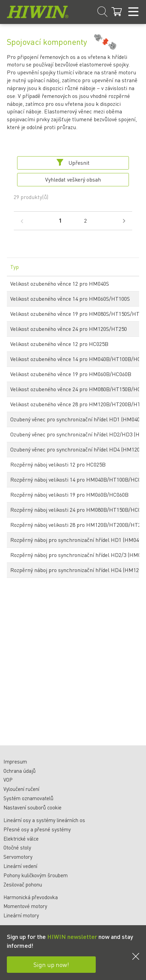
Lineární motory (21, 915)
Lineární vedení (20, 866)
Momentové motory (25, 906)
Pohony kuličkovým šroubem (36, 875)
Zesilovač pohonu (23, 884)
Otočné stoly (17, 847)
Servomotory (18, 857)
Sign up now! (51, 964)
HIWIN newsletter (72, 936)
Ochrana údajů (19, 771)
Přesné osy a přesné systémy (37, 829)
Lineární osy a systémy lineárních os (44, 820)
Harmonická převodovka (31, 897)
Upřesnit (73, 163)
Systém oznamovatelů (28, 798)
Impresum (15, 761)
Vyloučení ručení (21, 789)
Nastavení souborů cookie (32, 807)
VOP (8, 780)
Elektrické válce (21, 839)
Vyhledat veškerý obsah (73, 179)
